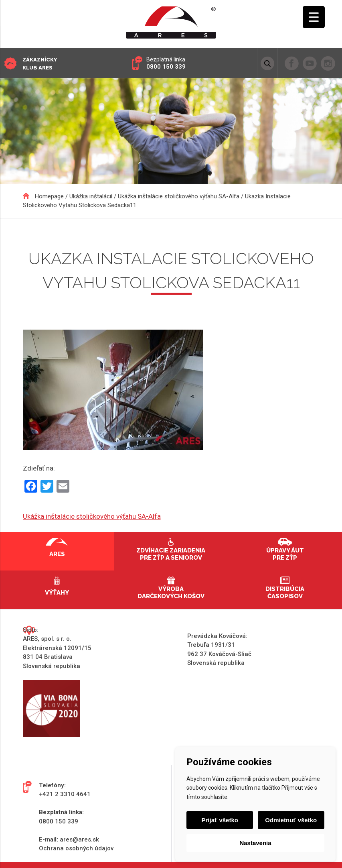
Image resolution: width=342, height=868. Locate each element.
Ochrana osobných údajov (76, 848)
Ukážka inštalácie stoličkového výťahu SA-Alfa (92, 516)
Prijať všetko (220, 820)
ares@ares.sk (79, 839)
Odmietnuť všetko (290, 820)
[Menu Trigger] (314, 17)
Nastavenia (255, 843)
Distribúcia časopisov (285, 593)
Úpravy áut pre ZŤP (285, 554)
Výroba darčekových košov (171, 593)
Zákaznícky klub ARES (40, 64)
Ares (57, 554)
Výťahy (57, 593)
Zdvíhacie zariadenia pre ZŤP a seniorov (171, 554)
